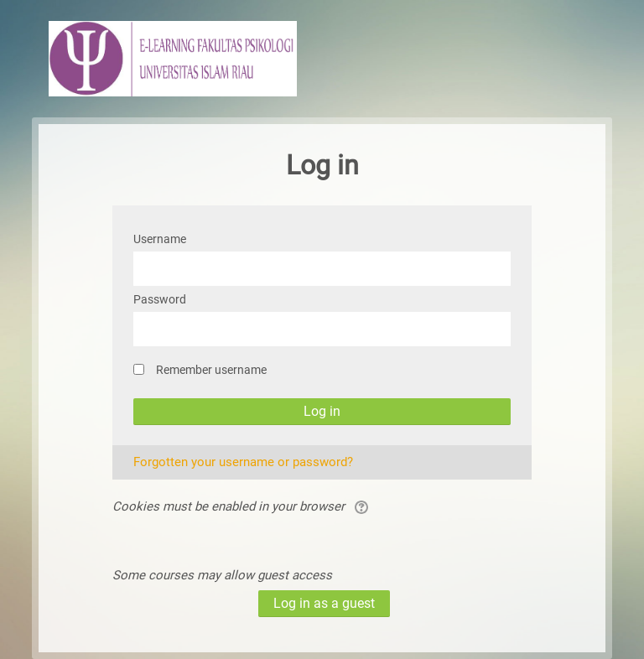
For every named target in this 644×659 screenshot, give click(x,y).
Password (160, 299)
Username (160, 239)
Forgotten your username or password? (243, 462)
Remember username (211, 370)
